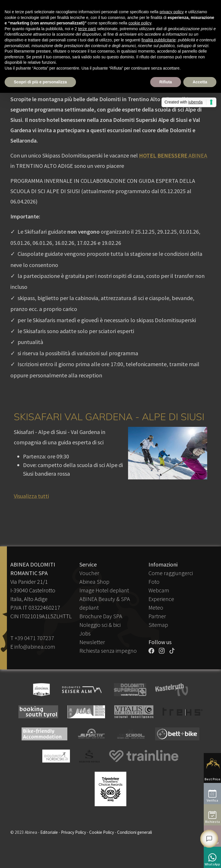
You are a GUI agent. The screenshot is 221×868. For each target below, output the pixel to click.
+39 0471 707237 (34, 638)
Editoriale (49, 832)
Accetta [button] (200, 82)
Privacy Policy (74, 832)
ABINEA (173, 155)
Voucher (89, 573)
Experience (161, 599)
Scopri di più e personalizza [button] (40, 82)
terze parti (87, 29)
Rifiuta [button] (166, 82)
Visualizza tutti (31, 496)
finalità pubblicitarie (158, 40)
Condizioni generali (135, 832)
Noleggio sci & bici (100, 625)
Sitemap (158, 625)
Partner (157, 616)
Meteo (156, 607)
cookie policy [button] (140, 23)
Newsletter (92, 642)
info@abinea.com (35, 647)
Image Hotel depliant (104, 590)
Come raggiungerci (171, 573)
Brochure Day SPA (101, 616)
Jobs (85, 633)
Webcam (159, 590)
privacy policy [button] (172, 12)
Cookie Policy (102, 832)
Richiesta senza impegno (108, 651)
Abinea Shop (94, 582)
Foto (154, 582)
